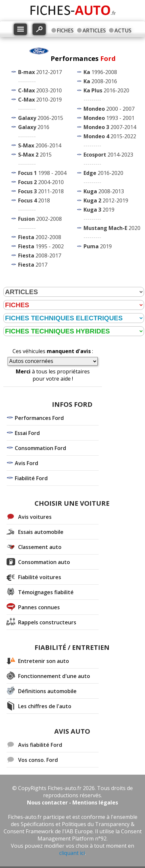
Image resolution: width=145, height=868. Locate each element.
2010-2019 (40, 100)
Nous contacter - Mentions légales (72, 802)
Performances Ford (39, 418)
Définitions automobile (47, 691)
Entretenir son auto (44, 661)
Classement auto (40, 547)
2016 (34, 127)
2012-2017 (40, 72)
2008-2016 (100, 81)
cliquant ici (72, 853)
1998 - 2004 (42, 173)
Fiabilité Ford (31, 478)
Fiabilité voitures (40, 577)
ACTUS (123, 30)
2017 (33, 265)
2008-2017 (40, 255)
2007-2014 (110, 127)
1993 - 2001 (109, 118)
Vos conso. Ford (38, 760)
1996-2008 (100, 72)
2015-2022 (110, 136)
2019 (99, 210)
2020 (112, 228)
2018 (34, 200)
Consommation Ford (40, 448)
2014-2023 (108, 155)
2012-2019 (106, 200)
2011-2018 (41, 191)
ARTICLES (94, 30)
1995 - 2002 (41, 246)
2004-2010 (41, 182)
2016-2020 (106, 90)
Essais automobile (41, 532)
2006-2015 (41, 118)
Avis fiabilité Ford (40, 745)
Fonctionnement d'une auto (54, 676)
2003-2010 (40, 90)
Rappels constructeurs (47, 622)
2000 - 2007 (109, 109)
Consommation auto (44, 562)
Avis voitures (35, 517)
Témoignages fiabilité (46, 592)
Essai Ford (27, 433)
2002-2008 (40, 219)
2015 (35, 155)
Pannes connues (39, 607)
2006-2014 (40, 145)
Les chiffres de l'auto (45, 706)
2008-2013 (104, 191)
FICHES (65, 30)
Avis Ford (26, 463)
